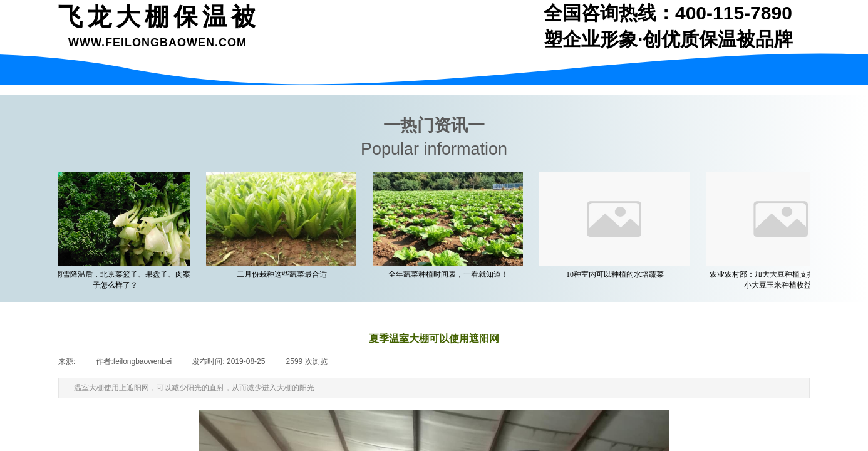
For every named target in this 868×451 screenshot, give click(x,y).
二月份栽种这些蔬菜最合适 (284, 274)
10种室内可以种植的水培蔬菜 (617, 274)
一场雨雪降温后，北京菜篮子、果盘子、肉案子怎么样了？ (117, 280)
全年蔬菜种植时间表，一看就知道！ (450, 274)
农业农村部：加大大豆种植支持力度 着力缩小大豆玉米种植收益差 (784, 280)
